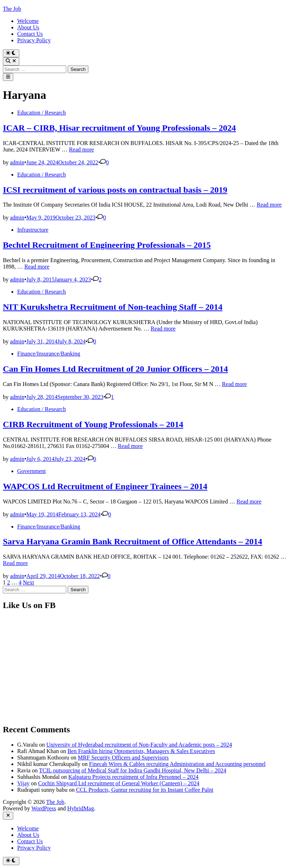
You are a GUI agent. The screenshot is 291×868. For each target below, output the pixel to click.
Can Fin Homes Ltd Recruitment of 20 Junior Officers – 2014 (115, 369)
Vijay (23, 783)
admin (17, 162)
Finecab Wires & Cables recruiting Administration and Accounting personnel (177, 764)
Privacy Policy (34, 40)
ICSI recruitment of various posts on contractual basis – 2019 (115, 190)
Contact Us (30, 34)
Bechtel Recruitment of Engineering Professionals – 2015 (107, 245)
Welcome (28, 21)
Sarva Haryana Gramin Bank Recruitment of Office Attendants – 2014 (133, 541)
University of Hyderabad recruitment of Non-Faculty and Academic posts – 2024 (139, 745)
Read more (82, 150)
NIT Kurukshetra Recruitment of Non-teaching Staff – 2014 (113, 307)
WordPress (44, 808)
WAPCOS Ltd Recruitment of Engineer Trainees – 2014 (105, 486)
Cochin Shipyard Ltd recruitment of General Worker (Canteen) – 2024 (119, 783)
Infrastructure (33, 230)
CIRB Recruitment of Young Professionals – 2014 (93, 424)
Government (31, 471)
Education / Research (42, 113)
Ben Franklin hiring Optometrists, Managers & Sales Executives (141, 751)
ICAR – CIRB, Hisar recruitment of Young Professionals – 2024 (119, 128)
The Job (12, 9)
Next (28, 582)
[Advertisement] (145, 667)
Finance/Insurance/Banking (49, 354)
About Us (28, 27)
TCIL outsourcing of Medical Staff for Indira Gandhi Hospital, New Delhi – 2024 (133, 770)
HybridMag (81, 808)
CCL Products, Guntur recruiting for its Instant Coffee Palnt (145, 790)
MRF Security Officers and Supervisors (123, 758)
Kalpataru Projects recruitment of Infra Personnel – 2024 (134, 777)
